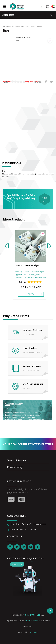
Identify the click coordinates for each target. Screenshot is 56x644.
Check (31, 294)
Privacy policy (15, 467)
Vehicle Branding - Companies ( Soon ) (33, 26)
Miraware (34, 632)
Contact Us (17, 564)
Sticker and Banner (10, 26)
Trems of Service (16, 460)
